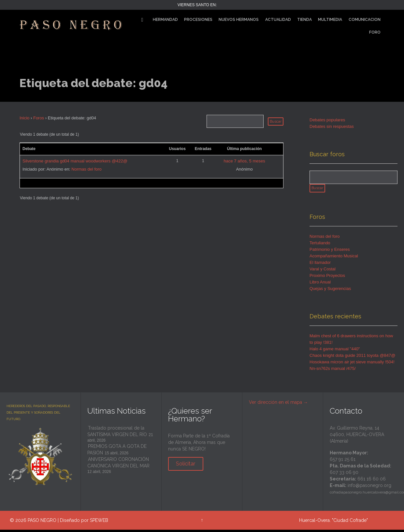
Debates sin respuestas (332, 126)
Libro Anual (320, 284)
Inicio (24, 118)
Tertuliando (320, 245)
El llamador (320, 265)
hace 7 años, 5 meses (244, 161)
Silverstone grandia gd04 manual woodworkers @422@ (75, 161)
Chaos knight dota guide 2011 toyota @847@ (352, 358)
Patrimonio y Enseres (330, 252)
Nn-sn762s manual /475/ (333, 371)
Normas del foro (86, 169)
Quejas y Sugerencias (330, 291)
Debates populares (327, 120)
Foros (39, 118)
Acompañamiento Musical (334, 258)
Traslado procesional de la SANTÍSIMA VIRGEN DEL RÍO (117, 433)
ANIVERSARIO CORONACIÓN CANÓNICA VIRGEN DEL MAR (118, 465)
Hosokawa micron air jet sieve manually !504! (352, 364)
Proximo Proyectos (327, 278)
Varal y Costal (323, 271)
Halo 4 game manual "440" (335, 351)
